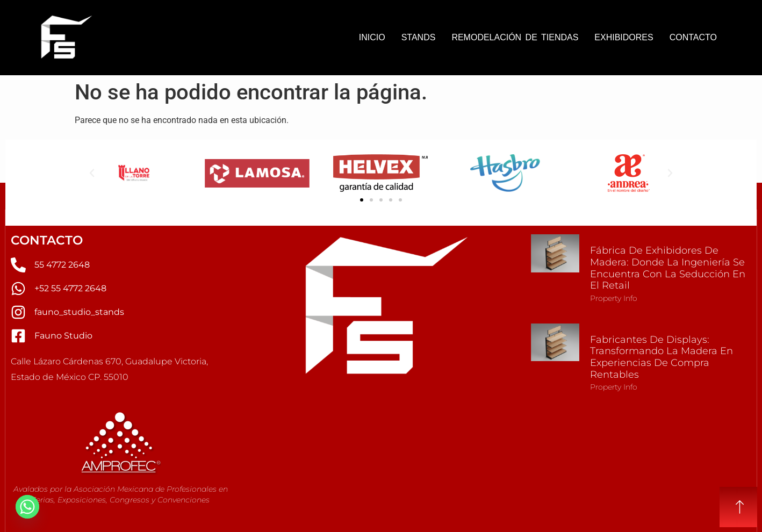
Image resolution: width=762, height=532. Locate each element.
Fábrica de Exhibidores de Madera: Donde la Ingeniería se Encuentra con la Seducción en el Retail (668, 268)
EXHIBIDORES (624, 37)
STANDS (419, 37)
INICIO (372, 37)
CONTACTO (693, 37)
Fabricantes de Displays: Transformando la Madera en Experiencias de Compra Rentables (662, 357)
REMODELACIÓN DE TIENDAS (515, 37)
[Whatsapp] (27, 507)
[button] (92, 173)
